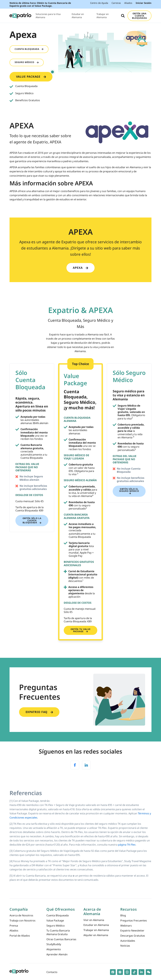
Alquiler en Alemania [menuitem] (96, 935)
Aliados (128, 3)
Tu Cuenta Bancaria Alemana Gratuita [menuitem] (58, 932)
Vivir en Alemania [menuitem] (94, 920)
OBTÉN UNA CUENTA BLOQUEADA (139, 16)
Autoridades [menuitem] (128, 941)
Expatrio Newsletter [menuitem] (132, 931)
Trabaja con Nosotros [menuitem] (22, 920)
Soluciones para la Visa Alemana (48, 16)
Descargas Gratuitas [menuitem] (133, 936)
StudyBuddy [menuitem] (54, 944)
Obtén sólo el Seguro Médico (129, 491)
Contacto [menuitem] (52, 972)
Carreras (116, 3)
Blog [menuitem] (123, 915)
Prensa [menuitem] (14, 926)
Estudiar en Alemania (78, 16)
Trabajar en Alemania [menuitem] (96, 930)
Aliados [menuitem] (14, 931)
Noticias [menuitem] (125, 946)
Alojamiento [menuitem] (54, 949)
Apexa (80, 268)
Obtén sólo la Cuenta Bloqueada (32, 520)
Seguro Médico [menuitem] (56, 926)
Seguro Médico (27, 62)
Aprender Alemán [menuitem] (57, 954)
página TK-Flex (127, 845)
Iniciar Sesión (144, 3)
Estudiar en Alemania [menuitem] (96, 925)
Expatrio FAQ (39, 712)
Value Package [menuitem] (55, 920)
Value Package (34, 75)
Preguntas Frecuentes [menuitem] (134, 920)
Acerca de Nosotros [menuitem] (21, 915)
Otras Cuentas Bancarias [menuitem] (61, 939)
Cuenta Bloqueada (29, 49)
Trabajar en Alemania (103, 16)
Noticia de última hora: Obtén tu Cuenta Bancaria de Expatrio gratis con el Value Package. (40, 4)
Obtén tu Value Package (80, 630)
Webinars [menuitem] (126, 926)
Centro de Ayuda (99, 3)
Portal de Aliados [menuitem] (20, 936)
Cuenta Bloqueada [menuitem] (58, 915)
